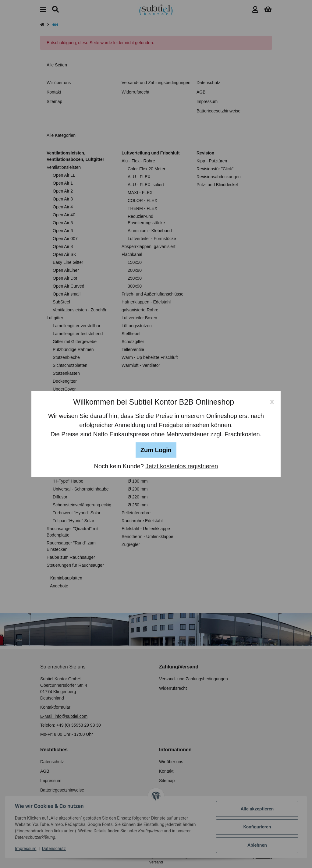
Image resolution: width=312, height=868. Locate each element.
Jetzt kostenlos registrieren (182, 466)
